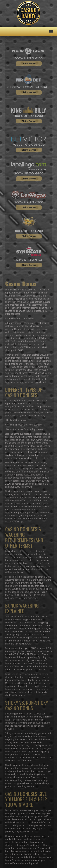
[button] (51, 32)
